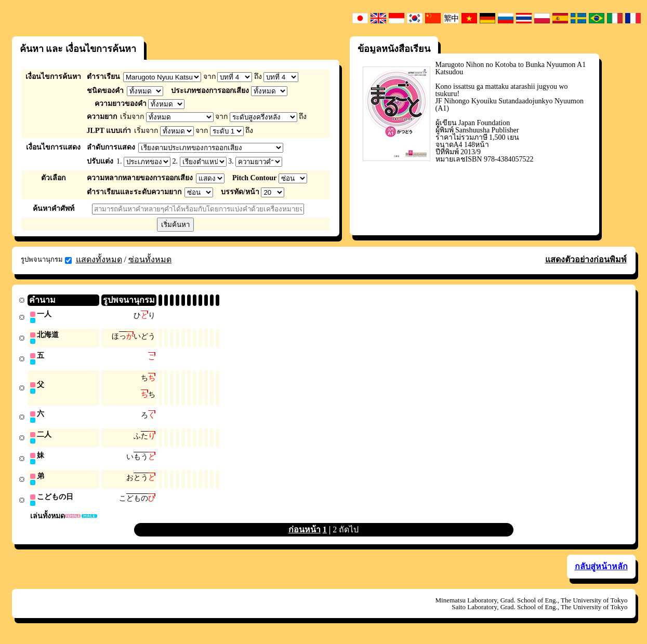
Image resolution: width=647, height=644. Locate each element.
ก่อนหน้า (305, 535)
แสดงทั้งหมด (99, 259)
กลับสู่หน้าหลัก (601, 572)
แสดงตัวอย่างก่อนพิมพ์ (586, 259)
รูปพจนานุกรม (46, 260)
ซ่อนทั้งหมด (150, 259)
